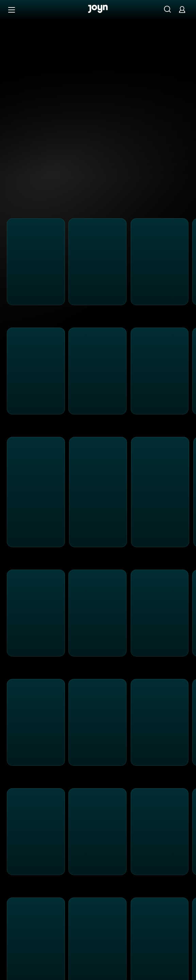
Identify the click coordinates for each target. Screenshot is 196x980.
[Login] (182, 9)
